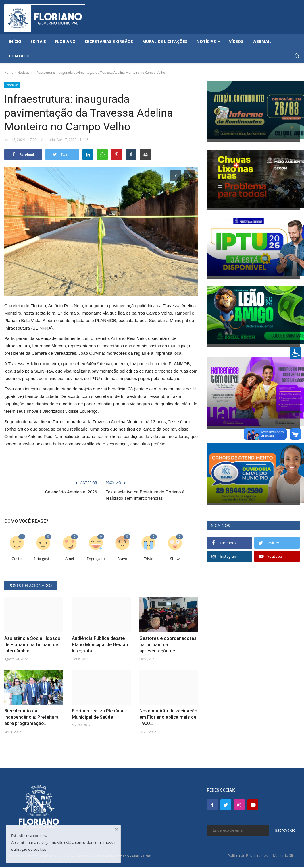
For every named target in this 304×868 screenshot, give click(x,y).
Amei (70, 559)
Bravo (122, 559)
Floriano (65, 41)
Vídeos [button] (236, 41)
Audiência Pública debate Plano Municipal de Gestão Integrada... (100, 645)
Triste (148, 559)
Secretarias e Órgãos (109, 41)
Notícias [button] (208, 41)
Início (15, 41)
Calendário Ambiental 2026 (71, 492)
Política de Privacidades (248, 855)
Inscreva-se (284, 830)
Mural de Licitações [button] (165, 41)
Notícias (23, 72)
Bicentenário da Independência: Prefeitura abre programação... (31, 717)
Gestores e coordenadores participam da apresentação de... (168, 645)
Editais (38, 41)
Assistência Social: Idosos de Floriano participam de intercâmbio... (32, 645)
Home (9, 72)
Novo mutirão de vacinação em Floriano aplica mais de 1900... (168, 717)
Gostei (17, 559)
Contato (19, 56)
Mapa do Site (284, 855)
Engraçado (96, 559)
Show (175, 559)
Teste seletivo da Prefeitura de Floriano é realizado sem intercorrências (145, 495)
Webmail (262, 41)
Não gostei (43, 559)
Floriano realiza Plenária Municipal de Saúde (98, 714)
